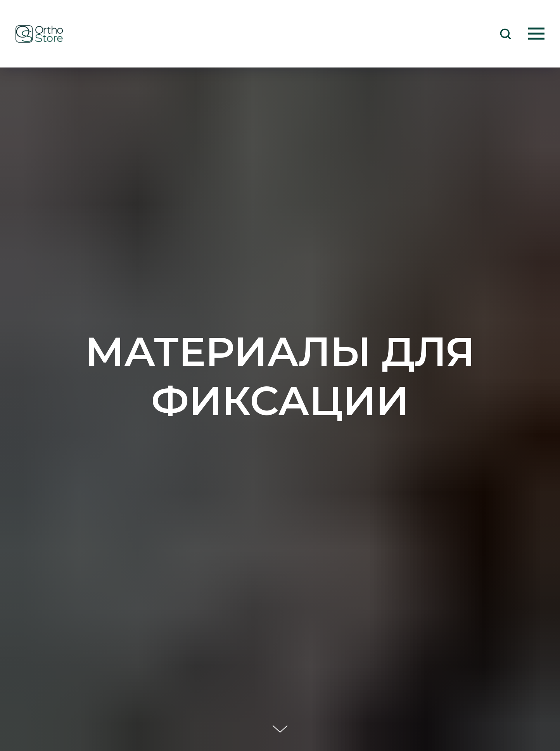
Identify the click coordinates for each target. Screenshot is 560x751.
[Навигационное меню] (536, 34)
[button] (505, 33)
